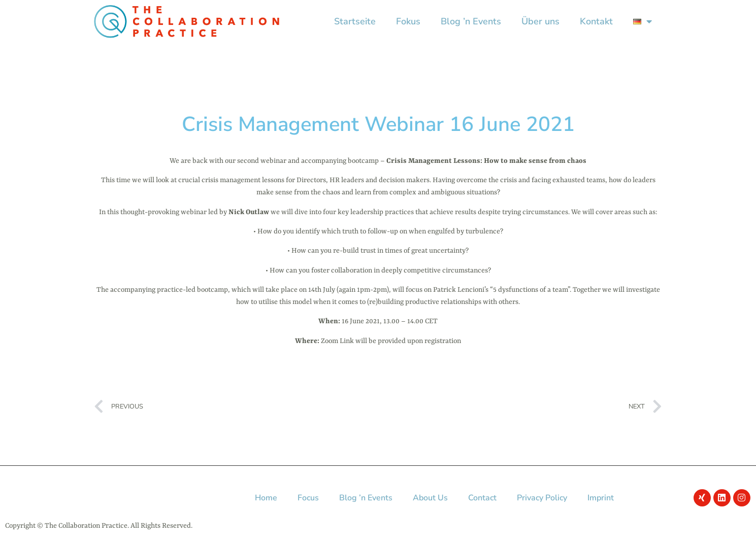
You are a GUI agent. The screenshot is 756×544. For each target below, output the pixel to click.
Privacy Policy (542, 498)
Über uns (540, 21)
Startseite (355, 21)
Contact (482, 498)
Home (266, 498)
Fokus (408, 21)
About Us (430, 498)
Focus (308, 498)
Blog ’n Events (471, 21)
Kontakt (596, 21)
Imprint (601, 498)
